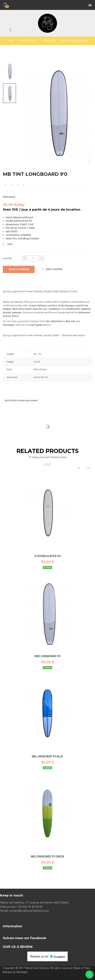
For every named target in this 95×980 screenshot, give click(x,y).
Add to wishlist (54, 269)
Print (10, 244)
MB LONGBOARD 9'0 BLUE (47, 757)
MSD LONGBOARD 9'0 (48, 656)
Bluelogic (22, 972)
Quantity (7, 258)
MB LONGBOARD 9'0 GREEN (47, 857)
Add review (9, 197)
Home (11, 41)
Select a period (19, 269)
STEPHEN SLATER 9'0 (48, 556)
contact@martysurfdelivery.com (29, 911)
